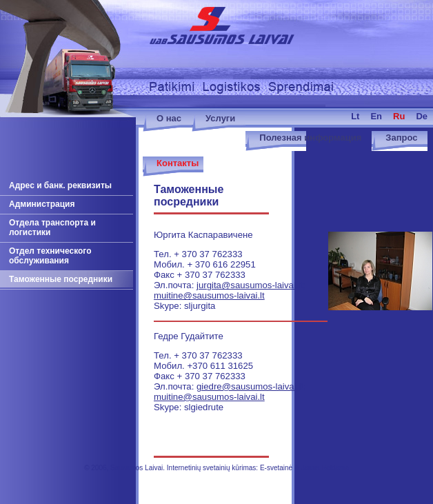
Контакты (178, 163)
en (376, 116)
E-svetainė (276, 468)
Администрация (42, 204)
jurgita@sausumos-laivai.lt (250, 285)
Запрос (401, 138)
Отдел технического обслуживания (50, 256)
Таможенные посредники (61, 279)
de (422, 116)
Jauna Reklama (324, 468)
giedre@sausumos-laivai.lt (250, 386)
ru (399, 116)
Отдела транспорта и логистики (52, 228)
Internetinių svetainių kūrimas (212, 468)
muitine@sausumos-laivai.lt (209, 295)
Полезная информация (310, 138)
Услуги (220, 118)
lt (355, 116)
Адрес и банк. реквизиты (60, 185)
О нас (169, 118)
